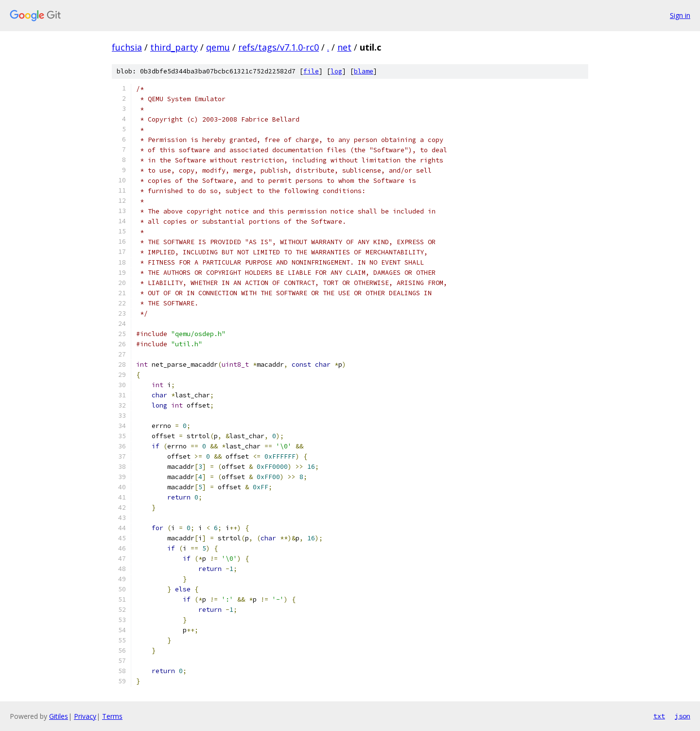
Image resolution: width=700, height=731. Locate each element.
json (682, 716)
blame (364, 71)
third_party (174, 47)
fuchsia (127, 47)
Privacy (85, 716)
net (344, 47)
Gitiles (59, 716)
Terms (112, 716)
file (311, 71)
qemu (218, 47)
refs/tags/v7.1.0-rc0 (279, 47)
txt (659, 716)
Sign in (680, 15)
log (336, 71)
